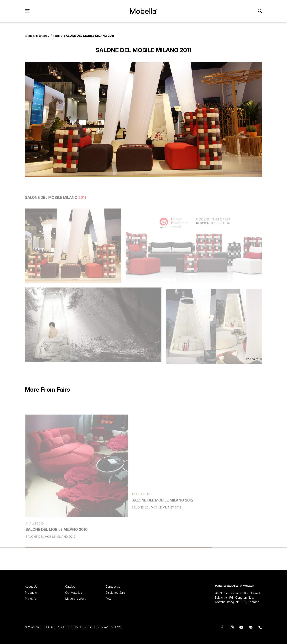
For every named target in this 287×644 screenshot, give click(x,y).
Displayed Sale (115, 592)
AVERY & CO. (113, 627)
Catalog (70, 587)
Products (31, 592)
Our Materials (74, 592)
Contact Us (113, 587)
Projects (30, 598)
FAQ (108, 598)
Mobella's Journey (37, 36)
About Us (31, 587)
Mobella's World (76, 598)
